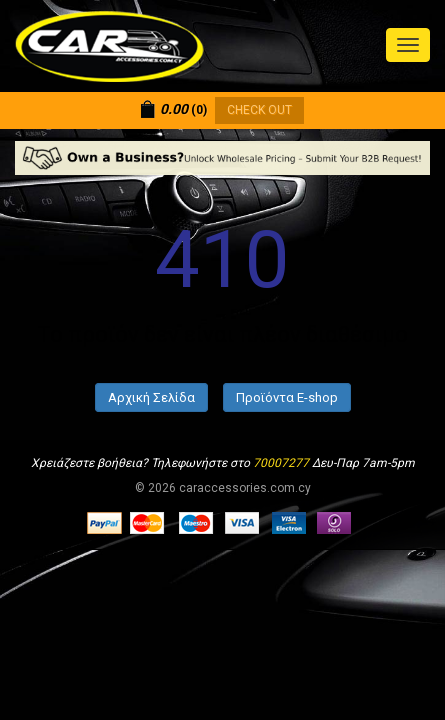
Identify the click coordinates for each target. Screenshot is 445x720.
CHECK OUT (259, 110)
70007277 (281, 463)
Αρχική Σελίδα (151, 397)
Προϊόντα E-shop (287, 397)
